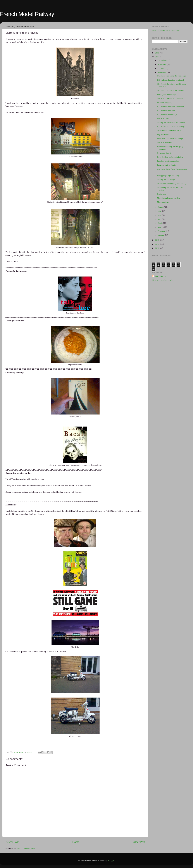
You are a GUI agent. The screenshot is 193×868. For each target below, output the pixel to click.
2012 (157, 244)
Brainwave (162, 194)
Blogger (111, 860)
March (161, 227)
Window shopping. (165, 102)
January (161, 235)
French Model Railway (27, 14)
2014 (157, 57)
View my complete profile (163, 280)
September (162, 72)
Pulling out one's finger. (167, 94)
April (160, 223)
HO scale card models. (166, 110)
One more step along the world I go (172, 76)
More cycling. (163, 202)
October (161, 68)
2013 (157, 240)
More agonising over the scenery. (171, 90)
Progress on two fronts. (167, 165)
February (162, 231)
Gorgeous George (164, 153)
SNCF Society (163, 118)
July (160, 211)
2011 (157, 248)
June (160, 215)
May (160, 219)
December (162, 60)
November (162, 64)
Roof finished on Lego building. (170, 157)
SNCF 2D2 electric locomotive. (170, 98)
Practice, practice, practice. (168, 161)
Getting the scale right (166, 179)
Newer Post (12, 842)
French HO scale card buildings (170, 138)
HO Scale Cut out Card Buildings (171, 126)
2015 (157, 53)
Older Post (139, 842)
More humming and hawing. (169, 198)
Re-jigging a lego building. (168, 175)
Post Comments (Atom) (26, 848)
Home (76, 842)
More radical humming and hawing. (172, 183)
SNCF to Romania (165, 142)
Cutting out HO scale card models (171, 122)
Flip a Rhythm (163, 134)
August (161, 207)
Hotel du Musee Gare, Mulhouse (165, 30)
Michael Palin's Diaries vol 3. (169, 130)
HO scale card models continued (170, 80)
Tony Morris (161, 276)
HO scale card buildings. (167, 114)
